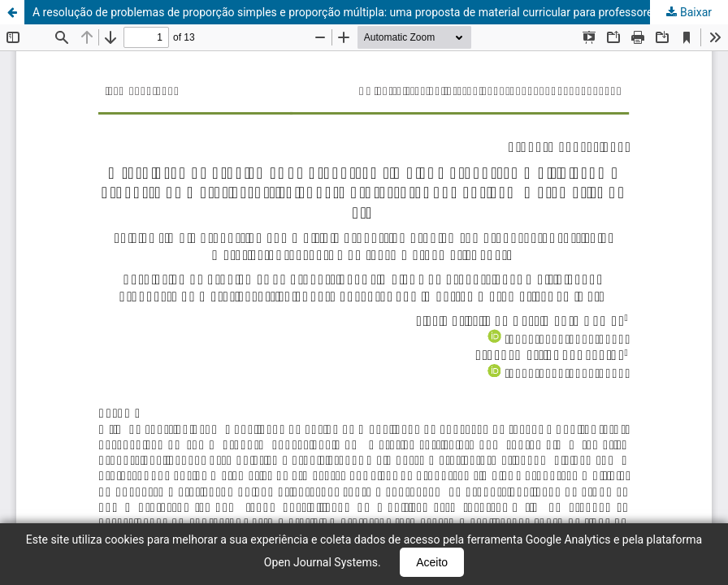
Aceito (432, 562)
